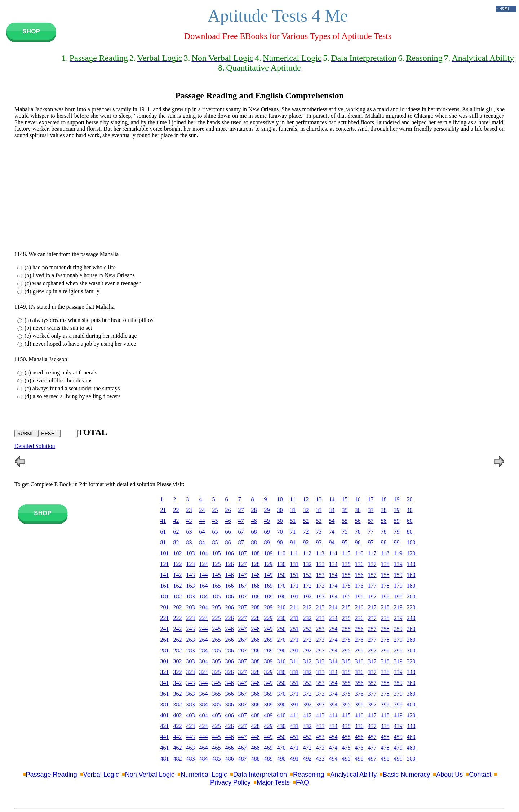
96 (358, 542)
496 (359, 759)
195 (346, 596)
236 (359, 618)
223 (191, 618)
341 (165, 683)
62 (176, 532)
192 (307, 596)
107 (243, 553)
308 (256, 661)
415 (346, 715)
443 (191, 737)
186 (230, 596)
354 (333, 683)
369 (269, 694)
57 (371, 521)
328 (256, 672)
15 (345, 499)
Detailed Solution (35, 446)
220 (411, 607)
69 (267, 532)
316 (359, 661)
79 (397, 532)
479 (398, 748)
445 (217, 737)
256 (359, 629)
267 (243, 640)
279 (398, 640)
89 (267, 542)
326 (230, 672)
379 (398, 694)
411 (294, 715)
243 (191, 629)
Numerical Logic (204, 775)
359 (398, 683)
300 (411, 651)
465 (217, 748)
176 (359, 586)
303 (191, 661)
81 (163, 542)
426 (230, 726)
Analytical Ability (353, 775)
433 (320, 726)
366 (230, 694)
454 (333, 737)
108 (256, 553)
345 (217, 683)
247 (243, 629)
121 (165, 564)
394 (333, 705)
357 (372, 683)
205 (217, 607)
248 (256, 629)
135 (346, 564)
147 (243, 575)
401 (165, 715)
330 (281, 672)
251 (294, 629)
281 (165, 651)
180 (411, 586)
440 (411, 726)
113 (320, 553)
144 (204, 575)
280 (411, 640)
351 (294, 683)
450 (281, 737)
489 (269, 759)
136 (359, 564)
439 (398, 726)
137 (372, 564)
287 (243, 651)
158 (385, 575)
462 (178, 748)
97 (371, 542)
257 (372, 629)
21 (163, 510)
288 (256, 651)
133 (320, 564)
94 (332, 542)
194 (333, 596)
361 (165, 694)
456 (359, 737)
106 (230, 553)
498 (385, 759)
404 (204, 715)
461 (165, 748)
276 (359, 640)
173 (320, 586)
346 (230, 683)
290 (281, 651)
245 (217, 629)
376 (359, 694)
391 (294, 705)
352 (307, 683)
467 (243, 748)
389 (269, 705)
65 (215, 532)
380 (411, 694)
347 (243, 683)
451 (294, 737)
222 (178, 618)
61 (163, 532)
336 (359, 672)
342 (178, 683)
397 (372, 705)
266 (230, 640)
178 (385, 586)
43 (189, 521)
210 (281, 607)
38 (384, 510)
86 (228, 542)
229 (269, 618)
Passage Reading (52, 775)
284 (204, 651)
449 (269, 737)
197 (372, 596)
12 (306, 499)
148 (256, 575)
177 (372, 586)
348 (256, 683)
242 (178, 629)
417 (372, 715)
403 (191, 715)
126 (230, 564)
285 (217, 651)
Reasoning (309, 775)
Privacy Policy (230, 782)
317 (372, 661)
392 (307, 705)
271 (294, 640)
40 (410, 510)
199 (398, 596)
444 (204, 737)
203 (191, 607)
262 (178, 640)
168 (256, 586)
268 (256, 640)
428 (256, 726)
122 (178, 564)
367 (243, 694)
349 (269, 683)
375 (346, 694)
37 (371, 510)
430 (281, 726)
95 (345, 542)
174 (333, 586)
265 (217, 640)
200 (411, 596)
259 (398, 629)
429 (269, 726)
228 (256, 618)
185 (217, 596)
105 (217, 553)
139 (398, 564)
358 (385, 683)
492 (307, 759)
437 (372, 726)
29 (267, 510)
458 (385, 737)
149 (269, 575)
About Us (449, 775)
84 (202, 542)
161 (165, 586)
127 (243, 564)
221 (165, 618)
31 (293, 510)
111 (294, 553)
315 (346, 661)
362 (178, 694)
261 (165, 640)
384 (204, 705)
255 (346, 629)
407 (243, 715)
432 (307, 726)
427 (243, 726)
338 (385, 672)
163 (191, 586)
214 (333, 607)
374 (333, 694)
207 (243, 607)
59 (397, 521)
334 (333, 672)
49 (267, 521)
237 (372, 618)
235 (346, 618)
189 (269, 596)
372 (307, 694)
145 (217, 575)
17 (371, 499)
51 (293, 521)
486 (230, 759)
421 (165, 726)
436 (359, 726)
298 (385, 651)
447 (243, 737)
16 (358, 499)
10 (280, 499)
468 (256, 748)
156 (359, 575)
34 (332, 510)
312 (307, 661)
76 (358, 532)
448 (256, 737)
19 (397, 499)
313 (320, 661)
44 (202, 521)
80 (410, 532)
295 (346, 651)
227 (243, 618)
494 (333, 759)
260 (411, 629)
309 (269, 661)
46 (228, 521)
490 (281, 759)
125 (217, 564)
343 (191, 683)
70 (280, 532)
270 (281, 640)
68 (254, 532)
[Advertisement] (259, 195)
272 (307, 640)
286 (230, 651)
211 (294, 607)
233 (320, 618)
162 (178, 586)
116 (359, 553)
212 (307, 607)
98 (384, 542)
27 (241, 510)
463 (191, 748)
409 (269, 715)
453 (320, 737)
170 (281, 586)
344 (204, 683)
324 (204, 672)
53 (319, 521)
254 (333, 629)
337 (372, 672)
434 (333, 726)
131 (294, 564)
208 (256, 607)
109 (269, 553)
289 (269, 651)
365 (217, 694)
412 (307, 715)
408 (256, 715)
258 (385, 629)
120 (411, 553)
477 (372, 748)
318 (385, 661)
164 (204, 586)
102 (178, 553)
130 (281, 564)
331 (294, 672)
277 (372, 640)
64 (202, 532)
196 (359, 596)
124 (204, 564)
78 (384, 532)
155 (346, 575)
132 (307, 564)
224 (204, 618)
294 (333, 651)
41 (163, 521)
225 (217, 618)
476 (359, 748)
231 (294, 618)
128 (256, 564)
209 (269, 607)
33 (319, 510)
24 (202, 510)
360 (411, 683)
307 (243, 661)
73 (319, 532)
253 (320, 629)
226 (230, 618)
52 (306, 521)
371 (294, 694)
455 (346, 737)
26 (228, 510)
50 (280, 521)
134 (333, 564)
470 (281, 748)
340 (411, 672)
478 (385, 748)
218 (385, 607)
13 (319, 499)
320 (411, 661)
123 (191, 564)
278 (385, 640)
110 (281, 553)
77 (371, 532)
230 (281, 618)
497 (372, 759)
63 (189, 532)
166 (230, 586)
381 (165, 705)
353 (320, 683)
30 (280, 510)
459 (398, 737)
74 (332, 532)
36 (358, 510)
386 (230, 705)
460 (411, 737)
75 (345, 532)
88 (254, 542)
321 (165, 672)
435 (346, 726)
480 (411, 748)
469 (269, 748)
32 (306, 510)
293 (320, 651)
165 (217, 586)
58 (384, 521)
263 (191, 640)
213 (320, 607)
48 (254, 521)
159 (398, 575)
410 (281, 715)
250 (281, 629)
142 (178, 575)
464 (204, 748)
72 (306, 532)
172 (307, 586)
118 (385, 553)
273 (320, 640)
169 (269, 586)
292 (307, 651)
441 (165, 737)
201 (165, 607)
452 (307, 737)
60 (410, 521)
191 (294, 596)
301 (165, 661)
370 (281, 694)
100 (411, 542)
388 (256, 705)
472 (307, 748)
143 (191, 575)
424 (204, 726)
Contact (480, 775)
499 (398, 759)
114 (333, 553)
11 (293, 499)
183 (191, 596)
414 (333, 715)
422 (178, 726)
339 (398, 672)
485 (217, 759)
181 (165, 596)
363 (191, 694)
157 (372, 575)
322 (178, 672)
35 (345, 510)
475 (346, 748)
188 (256, 596)
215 (346, 607)
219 (398, 607)
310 (281, 661)
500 (411, 759)
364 (204, 694)
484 (204, 759)
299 (398, 651)
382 (178, 705)
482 (178, 759)
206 (230, 607)
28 (254, 510)
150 (281, 575)
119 (398, 553)
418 (385, 715)
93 (319, 542)
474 (333, 748)
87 (241, 542)
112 (307, 553)
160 (411, 575)
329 (269, 672)
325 (217, 672)
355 (346, 683)
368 (256, 694)
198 (385, 596)
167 (243, 586)
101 (165, 553)
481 (165, 759)
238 (385, 618)
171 (294, 586)
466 (230, 748)
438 (385, 726)
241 (165, 629)
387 (243, 705)
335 (346, 672)
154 (333, 575)
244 (204, 629)
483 (191, 759)
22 (176, 510)
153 (320, 575)
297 (372, 651)
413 (320, 715)
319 (398, 661)
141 (165, 575)
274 (333, 640)
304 (204, 661)
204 (204, 607)
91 (293, 542)
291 (294, 651)
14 (332, 499)
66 (228, 532)
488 (256, 759)
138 (385, 564)
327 (243, 672)
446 (230, 737)
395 (346, 705)
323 (191, 672)
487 (243, 759)
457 (372, 737)
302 (178, 661)
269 (269, 640)
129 (269, 564)
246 (230, 629)
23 (189, 510)
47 (241, 521)
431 (294, 726)
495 (346, 759)
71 (293, 532)
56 (358, 521)
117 (372, 553)
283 (191, 651)
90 (280, 542)
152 (307, 575)
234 (333, 618)
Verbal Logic (101, 775)
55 (345, 521)
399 (398, 705)
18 (384, 499)
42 (176, 521)
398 (385, 705)
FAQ (302, 782)
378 (385, 694)
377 (372, 694)
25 (215, 510)
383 (191, 705)
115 (346, 553)
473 (320, 748)
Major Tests (273, 782)
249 (269, 629)
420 (411, 715)
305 (217, 661)
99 (397, 542)
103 (191, 553)
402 (178, 715)
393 (320, 705)
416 (359, 715)
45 (215, 521)
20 (410, 499)
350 (281, 683)
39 (397, 510)
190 (281, 596)
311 (294, 661)
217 (372, 607)
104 (204, 553)
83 (189, 542)
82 (176, 542)
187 (243, 596)
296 (359, 651)
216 (359, 607)
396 (359, 705)
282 (178, 651)
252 (307, 629)
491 (294, 759)
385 (217, 705)
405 (217, 715)
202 (178, 607)
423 (191, 726)
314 (333, 661)
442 (178, 737)
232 (307, 618)
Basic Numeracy (406, 775)
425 (217, 726)
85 (215, 542)
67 (241, 532)
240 (411, 618)
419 (398, 715)
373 (320, 694)
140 (411, 564)
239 (398, 618)
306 (230, 661)
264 (204, 640)
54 (332, 521)
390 (281, 705)
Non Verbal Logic (150, 775)
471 (294, 748)
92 (306, 542)
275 (346, 640)
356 (359, 683)
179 (398, 586)
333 (320, 672)
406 (230, 715)
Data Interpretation (260, 775)
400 (411, 705)
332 (307, 672)
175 (346, 586)
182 (178, 596)
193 (320, 596)
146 (230, 575)
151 (294, 575)
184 (204, 596)
